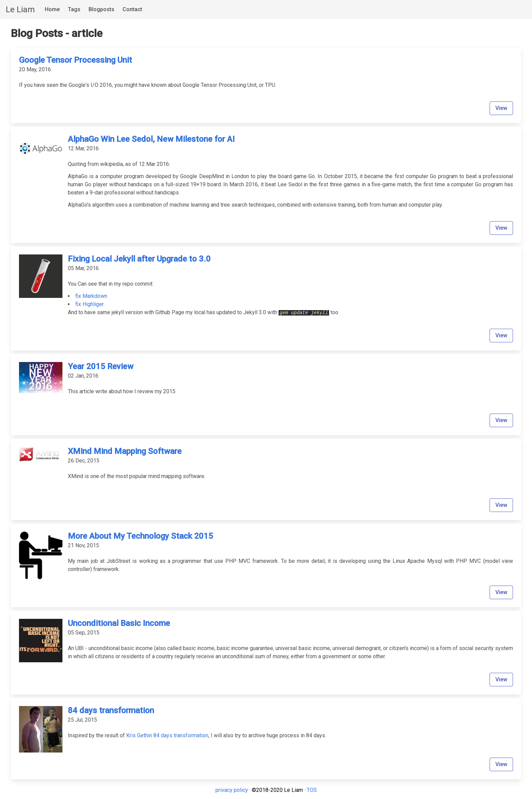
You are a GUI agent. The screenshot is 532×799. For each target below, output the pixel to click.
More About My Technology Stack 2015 (140, 536)
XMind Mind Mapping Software (125, 451)
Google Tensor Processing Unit (75, 60)
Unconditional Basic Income (119, 623)
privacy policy (232, 790)
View (501, 108)
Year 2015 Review (101, 366)
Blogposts (101, 9)
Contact (132, 9)
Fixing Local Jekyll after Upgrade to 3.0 (139, 259)
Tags (74, 9)
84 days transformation (111, 710)
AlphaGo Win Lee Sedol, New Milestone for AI (151, 139)
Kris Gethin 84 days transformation (167, 735)
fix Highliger (90, 304)
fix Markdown (91, 296)
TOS (312, 790)
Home (52, 9)
